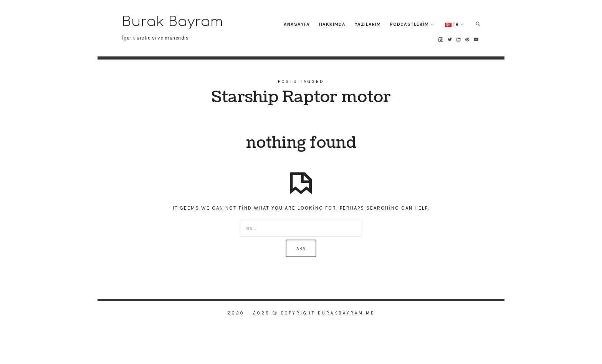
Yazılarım (368, 24)
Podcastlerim (409, 24)
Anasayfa (297, 24)
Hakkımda (332, 24)
